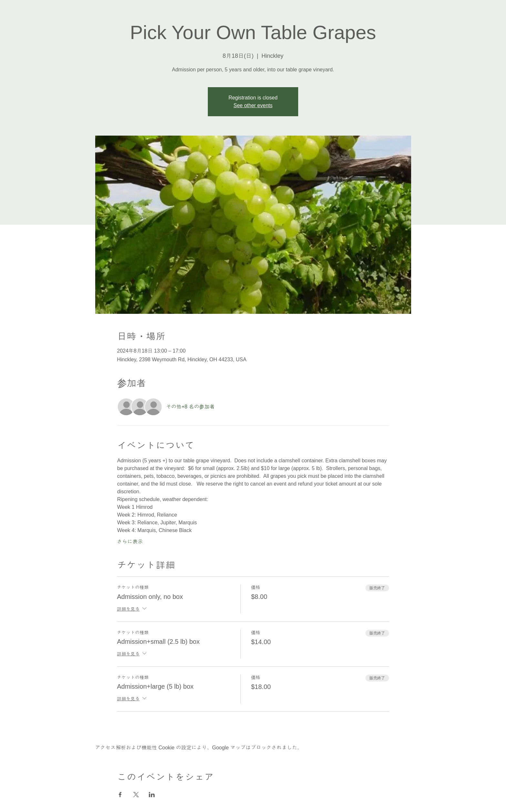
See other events (253, 105)
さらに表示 (130, 542)
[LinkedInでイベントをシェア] (152, 795)
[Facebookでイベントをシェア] (120, 795)
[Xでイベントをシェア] (136, 795)
